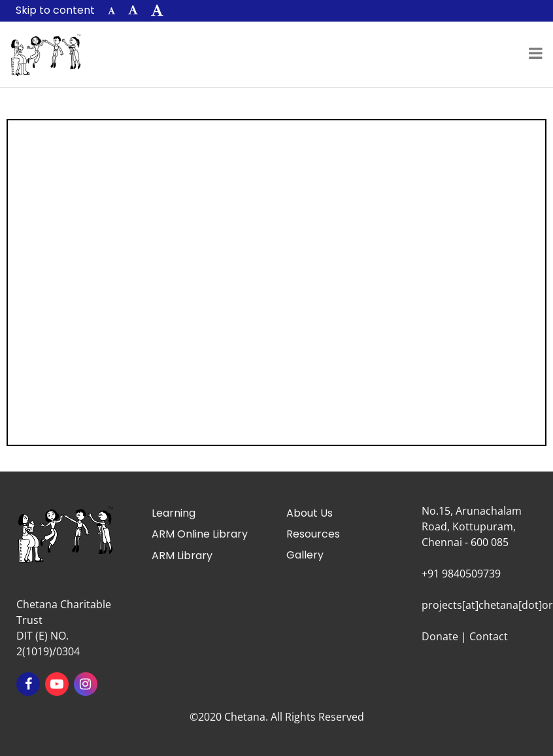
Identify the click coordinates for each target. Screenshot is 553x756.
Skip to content (55, 10)
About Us (310, 513)
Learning (174, 513)
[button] (111, 11)
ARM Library (182, 556)
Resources (313, 534)
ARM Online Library (200, 534)
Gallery (305, 555)
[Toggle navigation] (536, 54)
